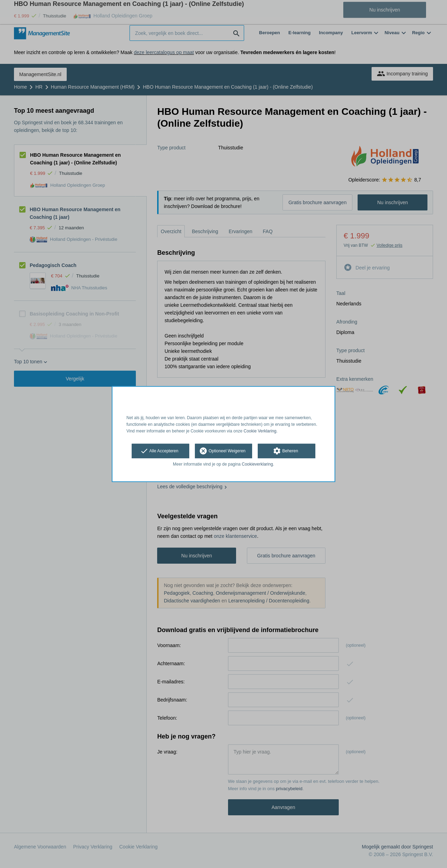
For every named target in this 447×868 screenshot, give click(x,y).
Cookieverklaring (257, 465)
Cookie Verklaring (260, 431)
